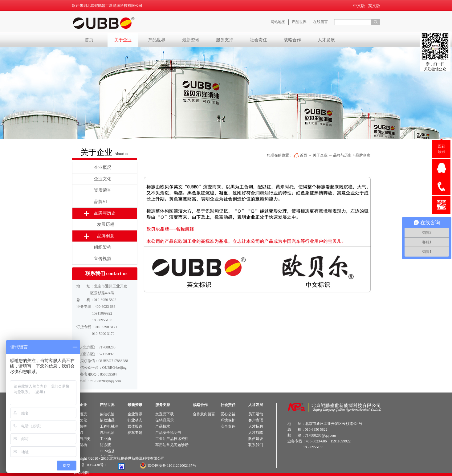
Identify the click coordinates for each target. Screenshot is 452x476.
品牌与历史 (342, 155)
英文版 (374, 6)
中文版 (359, 6)
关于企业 (320, 155)
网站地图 (80, 473)
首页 (89, 40)
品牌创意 (363, 155)
